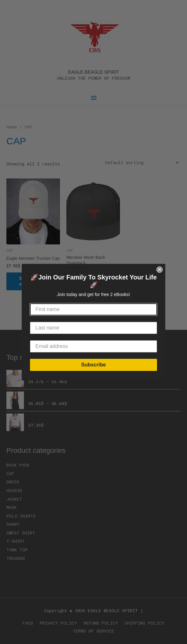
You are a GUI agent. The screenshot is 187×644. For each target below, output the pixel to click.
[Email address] (93, 346)
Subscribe (93, 365)
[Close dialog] (160, 270)
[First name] (93, 309)
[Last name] (93, 328)
